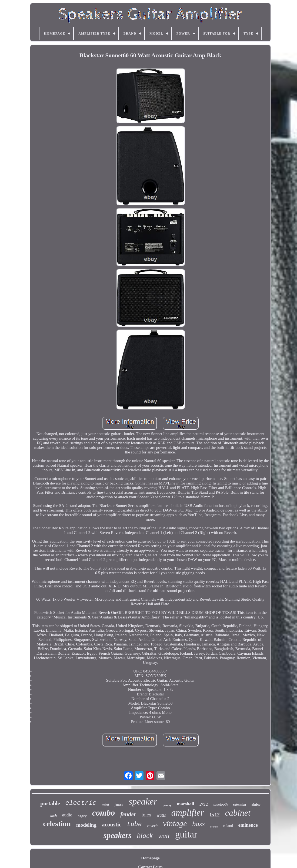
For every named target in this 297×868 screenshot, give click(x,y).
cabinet (238, 813)
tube (134, 825)
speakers (117, 835)
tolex (146, 815)
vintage (175, 823)
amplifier (188, 813)
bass (198, 824)
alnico (256, 804)
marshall (185, 804)
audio (67, 815)
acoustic (112, 825)
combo (104, 813)
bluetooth (221, 804)
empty (82, 816)
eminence (248, 825)
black (145, 836)
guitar (186, 834)
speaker (143, 801)
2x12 (204, 804)
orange (214, 827)
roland (228, 826)
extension (239, 805)
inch (54, 815)
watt (164, 836)
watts (161, 815)
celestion (57, 824)
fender (128, 814)
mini (106, 804)
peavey (167, 805)
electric (81, 803)
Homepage (150, 858)
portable (50, 803)
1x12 (215, 815)
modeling (86, 825)
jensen (119, 805)
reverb (152, 826)
